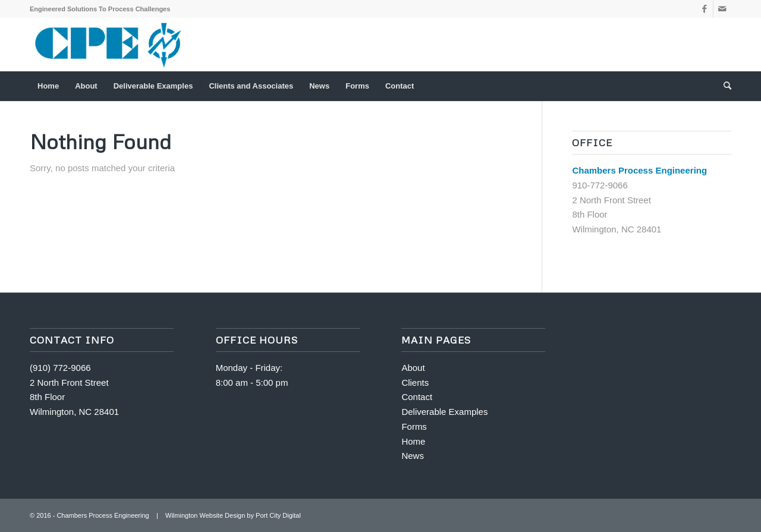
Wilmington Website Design (205, 515)
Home (413, 441)
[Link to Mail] (722, 9)
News (413, 456)
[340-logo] (109, 45)
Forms (414, 426)
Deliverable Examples (444, 412)
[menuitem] (48, 86)
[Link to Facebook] (704, 9)
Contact (417, 397)
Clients (415, 383)
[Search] (724, 86)
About (413, 368)
